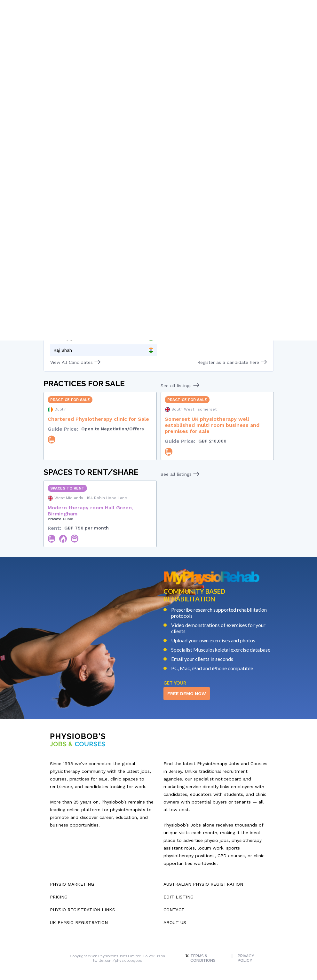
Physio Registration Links (83, 907)
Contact (174, 907)
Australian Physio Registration (203, 882)
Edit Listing (178, 894)
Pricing (59, 894)
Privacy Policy (246, 956)
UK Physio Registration (79, 920)
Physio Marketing (72, 882)
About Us (175, 920)
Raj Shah (63, 348)
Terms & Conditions (201, 956)
